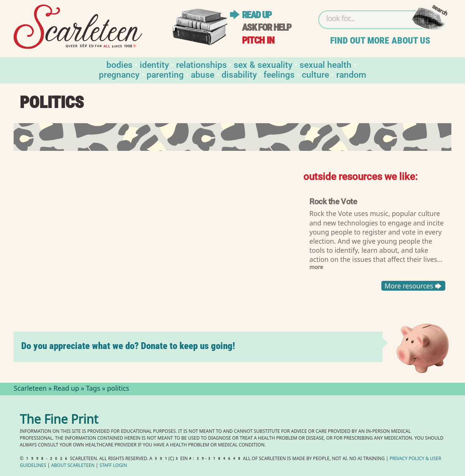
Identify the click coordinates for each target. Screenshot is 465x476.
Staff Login (113, 466)
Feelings (279, 74)
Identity (154, 64)
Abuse (203, 74)
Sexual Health (325, 64)
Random (351, 74)
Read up (257, 15)
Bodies (119, 64)
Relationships (201, 64)
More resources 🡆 (413, 286)
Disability (239, 74)
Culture (315, 74)
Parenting (165, 74)
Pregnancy (119, 74)
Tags (93, 389)
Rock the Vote (333, 201)
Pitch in (258, 40)
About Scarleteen (73, 466)
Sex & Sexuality (263, 64)
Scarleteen (30, 389)
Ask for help (267, 27)
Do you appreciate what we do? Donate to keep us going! (128, 346)
